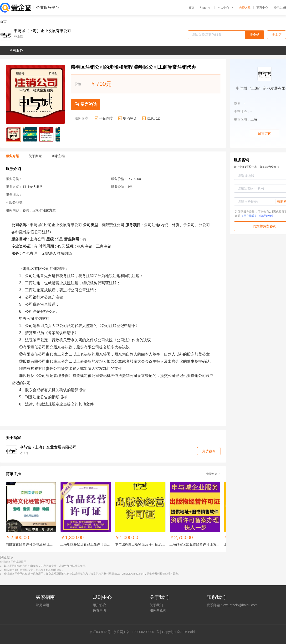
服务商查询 (158, 610)
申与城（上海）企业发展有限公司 (42, 31)
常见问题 (42, 605)
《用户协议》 (249, 216)
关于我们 (156, 605)
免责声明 (99, 610)
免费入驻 (245, 8)
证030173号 (102, 632)
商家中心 (262, 8)
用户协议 (99, 605)
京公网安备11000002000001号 (136, 632)
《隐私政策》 (266, 216)
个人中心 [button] (225, 8)
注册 (283, 8)
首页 (191, 8)
